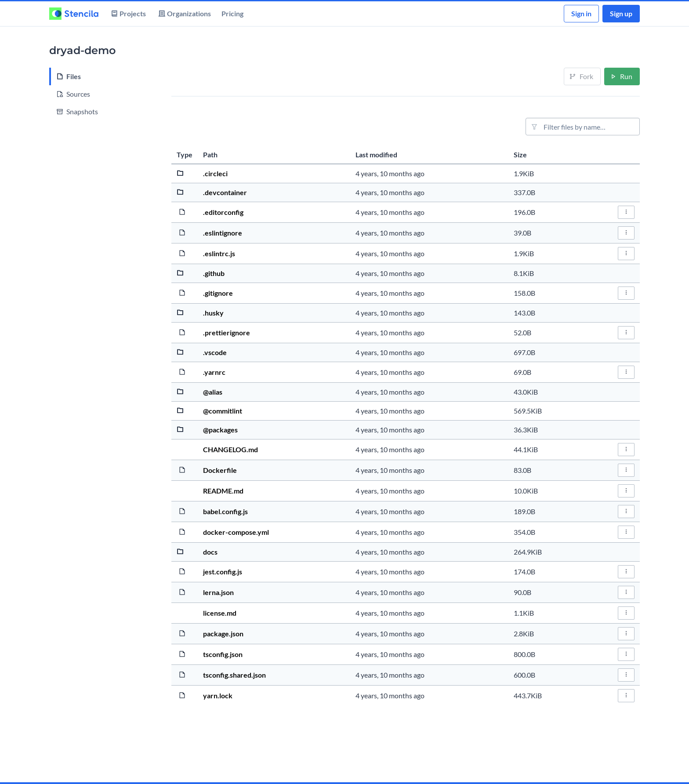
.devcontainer (225, 192)
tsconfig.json (223, 654)
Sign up (621, 13)
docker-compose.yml (236, 532)
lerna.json (218, 592)
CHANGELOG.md (230, 449)
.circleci (215, 173)
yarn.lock (218, 695)
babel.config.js (225, 511)
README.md (223, 491)
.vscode (215, 352)
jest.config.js (223, 572)
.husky (213, 313)
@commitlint (223, 411)
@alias (213, 392)
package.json (223, 633)
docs (210, 552)
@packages (220, 430)
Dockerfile (220, 470)
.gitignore (218, 293)
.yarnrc (214, 372)
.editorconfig (223, 212)
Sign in (581, 13)
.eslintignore (223, 233)
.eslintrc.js (219, 253)
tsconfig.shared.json (234, 675)
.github (214, 273)
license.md (220, 613)
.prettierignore (227, 332)
